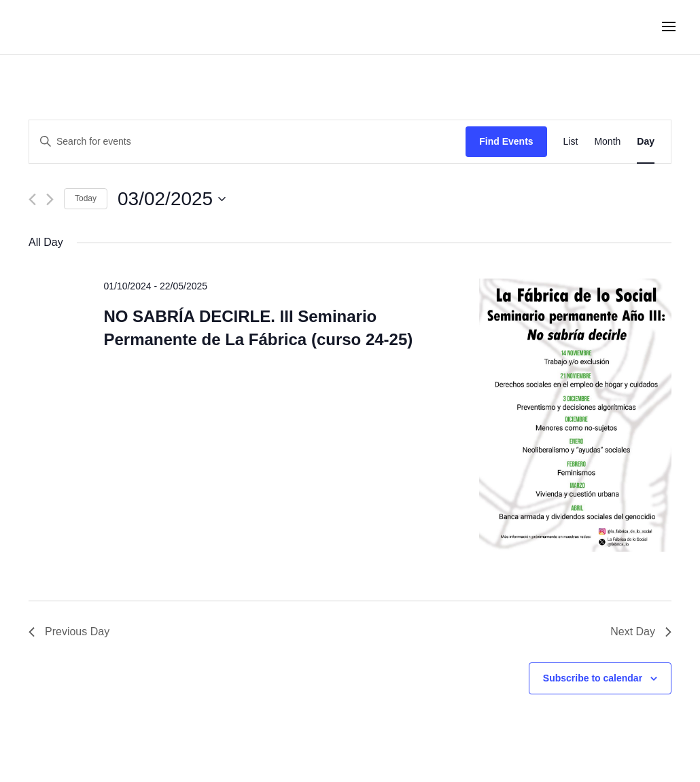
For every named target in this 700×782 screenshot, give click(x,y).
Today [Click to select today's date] (86, 198)
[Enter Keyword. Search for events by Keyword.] (247, 142)
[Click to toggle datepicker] (172, 199)
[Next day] (50, 199)
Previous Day (69, 632)
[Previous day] (32, 199)
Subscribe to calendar (593, 678)
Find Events (506, 141)
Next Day (641, 632)
